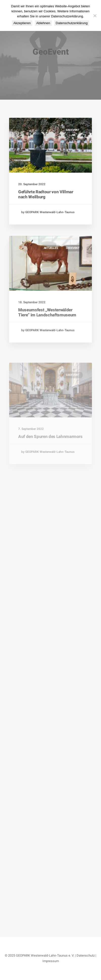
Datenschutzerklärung (72, 23)
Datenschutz (86, 955)
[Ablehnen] (95, 16)
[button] (50, 145)
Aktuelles (51, 264)
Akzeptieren (22, 23)
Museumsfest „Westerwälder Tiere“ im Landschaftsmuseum (47, 328)
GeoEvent (73, 130)
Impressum (51, 961)
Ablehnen (43, 23)
